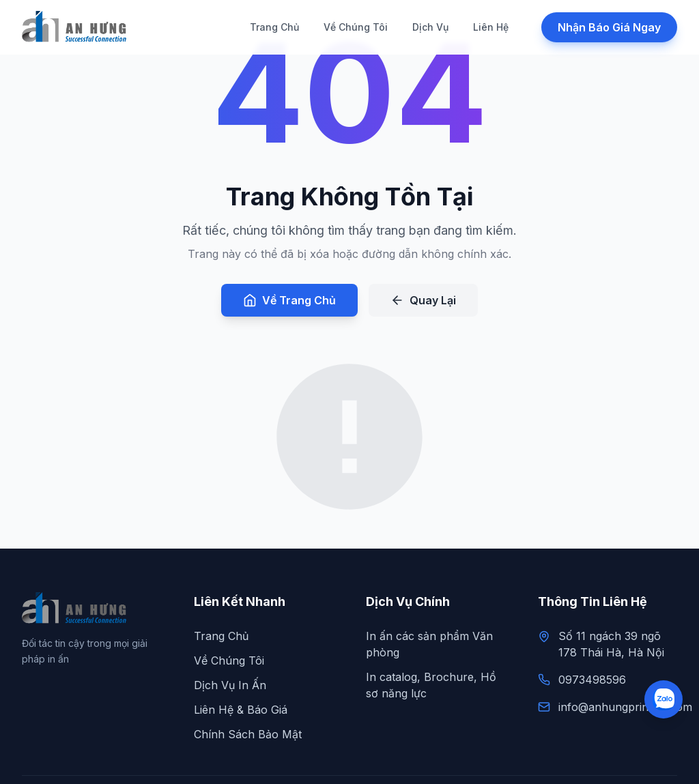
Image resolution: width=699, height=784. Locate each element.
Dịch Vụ (430, 27)
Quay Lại (423, 300)
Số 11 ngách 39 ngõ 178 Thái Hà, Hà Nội (611, 644)
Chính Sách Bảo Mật (248, 734)
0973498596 (592, 680)
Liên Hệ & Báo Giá (241, 710)
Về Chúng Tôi (356, 27)
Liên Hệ (491, 27)
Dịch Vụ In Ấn (230, 685)
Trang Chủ (274, 27)
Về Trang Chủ (289, 300)
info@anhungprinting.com (625, 707)
